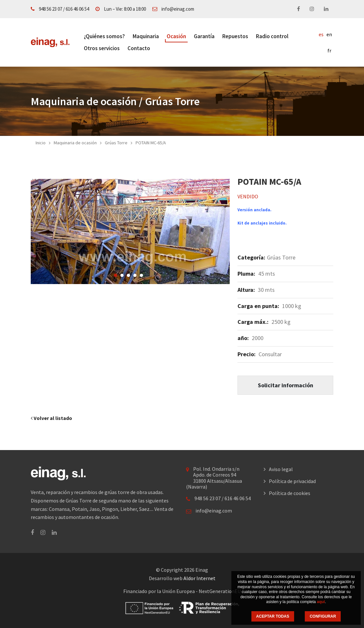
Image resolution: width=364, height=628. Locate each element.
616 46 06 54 (77, 9)
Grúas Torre (116, 143)
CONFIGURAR (323, 616)
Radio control (272, 36)
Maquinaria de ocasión (75, 143)
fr (329, 50)
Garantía (204, 36)
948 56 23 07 (50, 9)
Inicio (41, 143)
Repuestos (235, 36)
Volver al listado (51, 418)
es (321, 34)
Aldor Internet (199, 578)
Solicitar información (286, 385)
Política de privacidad (292, 481)
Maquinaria (146, 36)
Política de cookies (290, 493)
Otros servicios (102, 48)
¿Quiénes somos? (104, 36)
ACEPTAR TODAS (273, 616)
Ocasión (176, 36)
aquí (321, 602)
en (329, 34)
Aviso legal (281, 469)
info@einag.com (178, 9)
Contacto (139, 48)
